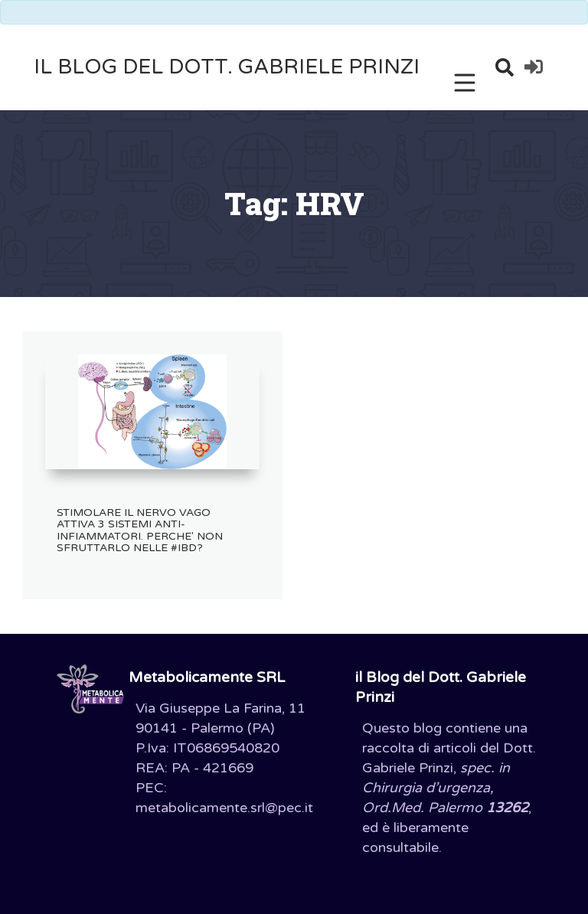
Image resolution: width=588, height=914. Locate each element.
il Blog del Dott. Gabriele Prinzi (227, 67)
